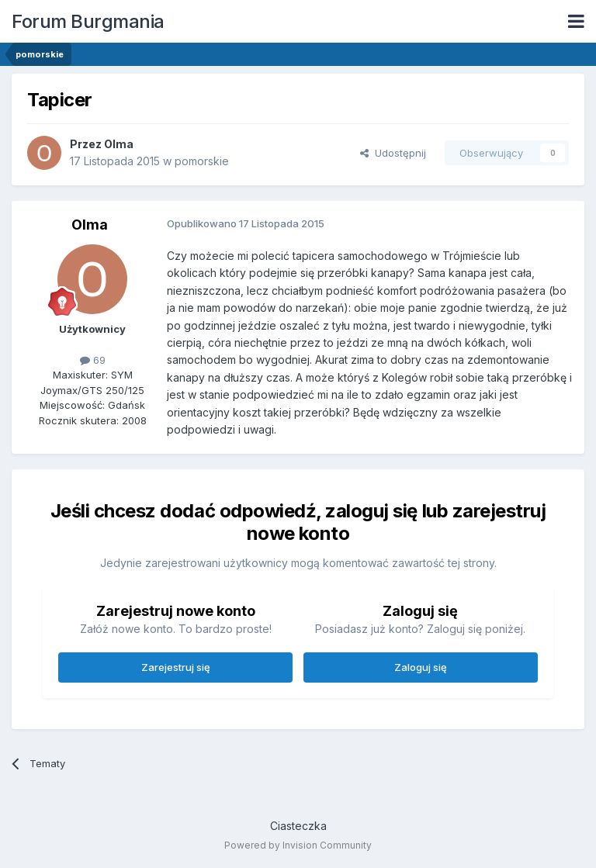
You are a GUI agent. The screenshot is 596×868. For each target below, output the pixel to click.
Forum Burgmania (88, 21)
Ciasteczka (298, 826)
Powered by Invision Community (298, 845)
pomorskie (202, 161)
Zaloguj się (421, 667)
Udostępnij (393, 153)
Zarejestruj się (176, 667)
